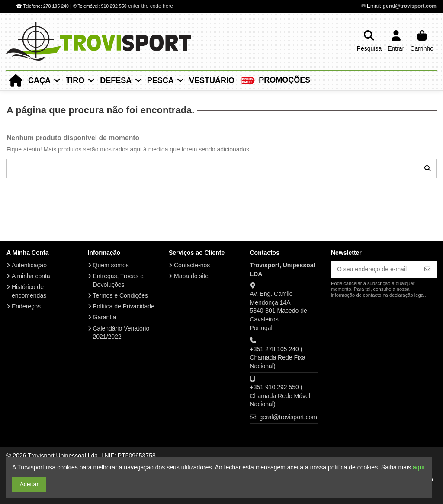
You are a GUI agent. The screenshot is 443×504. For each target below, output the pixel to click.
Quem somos (111, 265)
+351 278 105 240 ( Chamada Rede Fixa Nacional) (278, 358)
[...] (427, 169)
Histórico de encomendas (29, 291)
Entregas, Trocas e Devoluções (119, 280)
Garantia (105, 317)
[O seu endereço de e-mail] (375, 270)
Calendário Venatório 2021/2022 (121, 333)
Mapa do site (191, 276)
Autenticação (29, 265)
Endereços (26, 306)
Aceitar (29, 484)
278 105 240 (57, 6)
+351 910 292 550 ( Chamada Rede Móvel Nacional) (280, 396)
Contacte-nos (192, 265)
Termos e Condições (121, 295)
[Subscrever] (427, 270)
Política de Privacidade (124, 306)
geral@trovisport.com (410, 6)
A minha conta (31, 276)
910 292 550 (114, 6)
